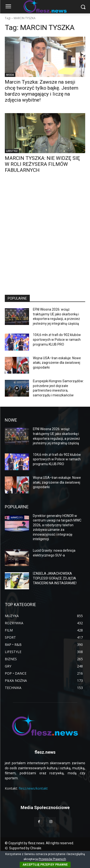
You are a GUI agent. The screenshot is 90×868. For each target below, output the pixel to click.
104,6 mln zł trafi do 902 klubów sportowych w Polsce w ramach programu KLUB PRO (57, 339)
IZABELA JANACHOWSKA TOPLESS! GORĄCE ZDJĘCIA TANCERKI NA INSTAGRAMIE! (55, 578)
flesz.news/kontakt (33, 788)
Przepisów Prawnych (52, 859)
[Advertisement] (45, 238)
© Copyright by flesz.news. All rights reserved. (39, 843)
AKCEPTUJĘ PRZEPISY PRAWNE (45, 865)
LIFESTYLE (12, 151)
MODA (10, 75)
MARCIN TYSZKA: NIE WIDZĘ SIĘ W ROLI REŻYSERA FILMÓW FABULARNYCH (42, 164)
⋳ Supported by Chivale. (23, 848)
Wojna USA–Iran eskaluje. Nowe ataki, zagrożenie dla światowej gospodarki (57, 363)
